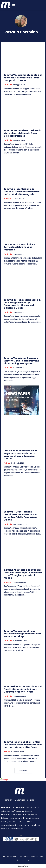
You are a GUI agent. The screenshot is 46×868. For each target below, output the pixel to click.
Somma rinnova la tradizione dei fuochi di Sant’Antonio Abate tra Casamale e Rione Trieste (23, 689)
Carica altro (23, 771)
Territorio (8, 85)
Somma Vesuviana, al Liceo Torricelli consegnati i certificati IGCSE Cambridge (22, 634)
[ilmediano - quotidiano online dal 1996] (6, 5)
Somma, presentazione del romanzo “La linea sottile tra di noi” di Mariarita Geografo (22, 192)
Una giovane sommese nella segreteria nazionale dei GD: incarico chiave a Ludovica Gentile (20, 455)
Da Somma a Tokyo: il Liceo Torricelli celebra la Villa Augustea (19, 247)
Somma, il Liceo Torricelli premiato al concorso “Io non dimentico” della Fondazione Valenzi (21, 516)
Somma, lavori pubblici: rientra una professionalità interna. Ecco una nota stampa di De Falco (23, 745)
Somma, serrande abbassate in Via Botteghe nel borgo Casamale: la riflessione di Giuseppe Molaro (22, 304)
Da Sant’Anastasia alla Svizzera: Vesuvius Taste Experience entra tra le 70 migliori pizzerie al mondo (23, 574)
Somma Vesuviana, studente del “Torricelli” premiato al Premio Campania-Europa (23, 78)
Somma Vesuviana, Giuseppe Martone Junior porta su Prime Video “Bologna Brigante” (21, 361)
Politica (7, 463)
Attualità (8, 199)
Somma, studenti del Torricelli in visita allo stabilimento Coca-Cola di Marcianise (22, 133)
